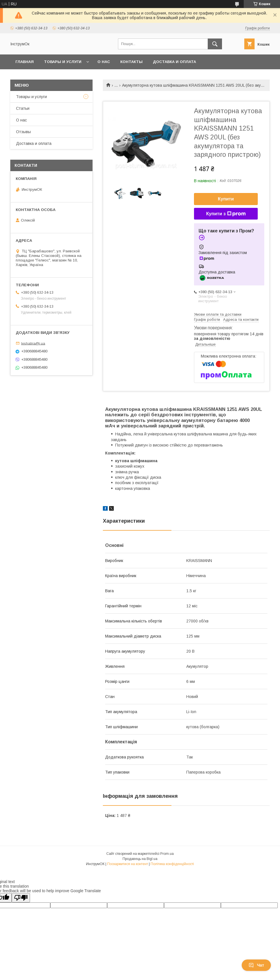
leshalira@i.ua (33, 343)
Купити (226, 199)
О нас (104, 62)
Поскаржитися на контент (128, 864)
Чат (256, 965)
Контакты (131, 62)
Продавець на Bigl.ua (140, 859)
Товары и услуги (63, 62)
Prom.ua (167, 854)
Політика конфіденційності (172, 864)
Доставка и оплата (174, 62)
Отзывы (23, 132)
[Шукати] (215, 44)
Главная (25, 62)
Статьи (23, 108)
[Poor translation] (21, 898)
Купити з (226, 214)
